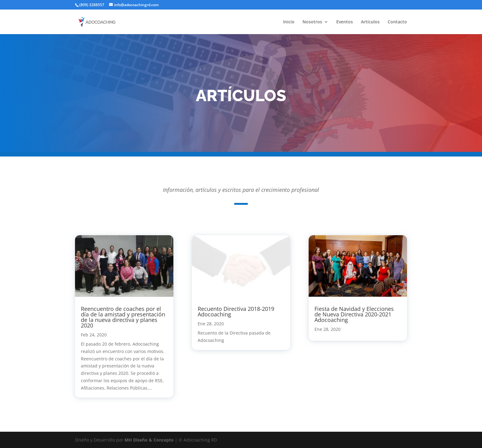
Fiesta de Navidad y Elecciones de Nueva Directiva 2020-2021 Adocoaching (354, 314)
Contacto (397, 22)
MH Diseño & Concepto (150, 440)
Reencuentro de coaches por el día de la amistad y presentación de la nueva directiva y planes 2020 (123, 317)
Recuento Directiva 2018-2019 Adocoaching (236, 311)
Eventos (345, 22)
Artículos (370, 22)
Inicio (289, 22)
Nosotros (312, 22)
